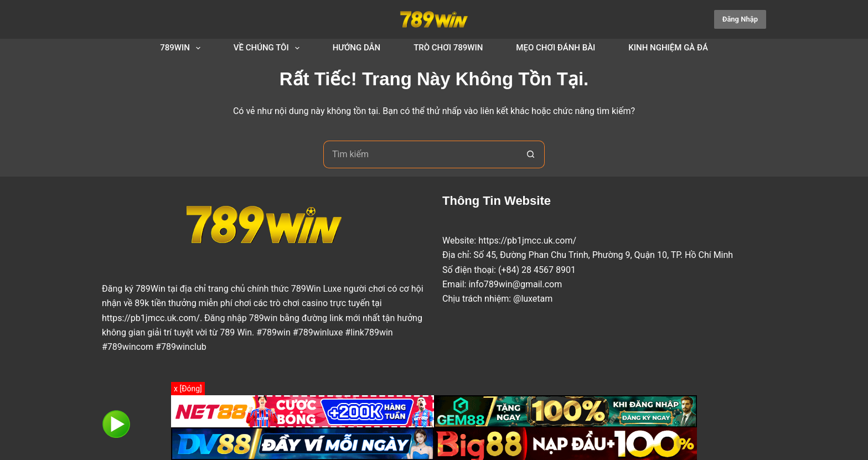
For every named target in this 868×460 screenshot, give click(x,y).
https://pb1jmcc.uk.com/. (152, 318)
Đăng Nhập (740, 19)
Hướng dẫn (356, 48)
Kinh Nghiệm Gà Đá (668, 48)
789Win (182, 48)
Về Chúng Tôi (269, 48)
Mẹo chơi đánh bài (556, 48)
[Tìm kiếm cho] (420, 154)
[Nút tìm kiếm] (531, 154)
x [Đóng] (188, 389)
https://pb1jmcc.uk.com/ (527, 241)
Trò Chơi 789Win (448, 48)
